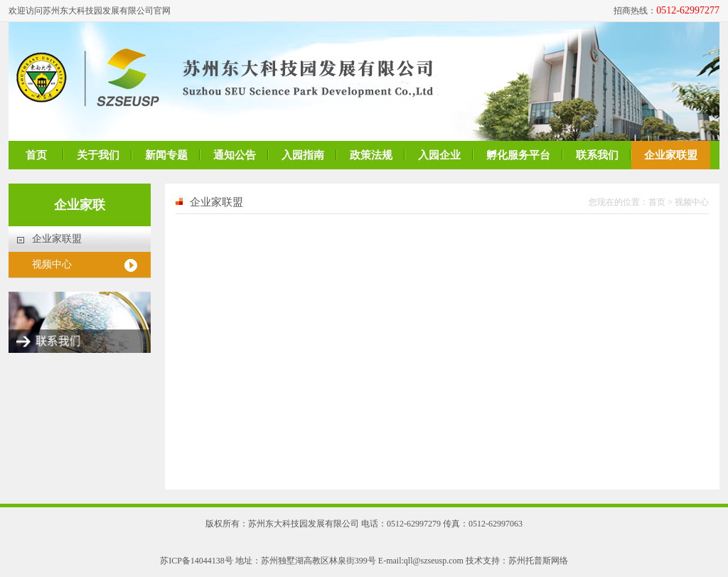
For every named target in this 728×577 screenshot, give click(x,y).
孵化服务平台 (518, 155)
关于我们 (98, 155)
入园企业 (439, 155)
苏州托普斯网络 (538, 561)
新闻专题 (166, 155)
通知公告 (235, 155)
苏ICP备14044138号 (197, 561)
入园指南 (303, 155)
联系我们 (597, 155)
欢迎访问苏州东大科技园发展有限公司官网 (90, 11)
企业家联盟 (671, 155)
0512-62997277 (688, 10)
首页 (36, 155)
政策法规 (371, 155)
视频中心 (52, 264)
